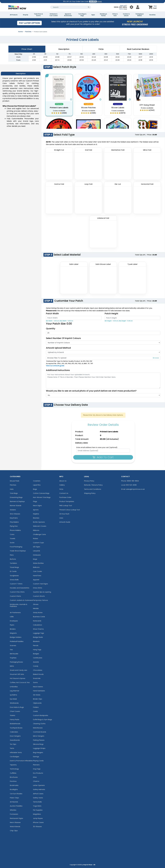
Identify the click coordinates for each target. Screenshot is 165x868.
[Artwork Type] (103, 352)
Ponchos (13, 781)
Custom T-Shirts (16, 584)
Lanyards (37, 551)
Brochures (14, 777)
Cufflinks (13, 773)
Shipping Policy (90, 493)
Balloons (36, 567)
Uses (61, 518)
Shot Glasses (15, 514)
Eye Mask (13, 699)
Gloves (36, 604)
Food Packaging (16, 547)
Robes (36, 538)
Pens (12, 555)
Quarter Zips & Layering (42, 592)
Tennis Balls (37, 802)
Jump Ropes (38, 818)
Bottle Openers (39, 522)
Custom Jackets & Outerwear (21, 600)
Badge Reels (38, 637)
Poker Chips (14, 798)
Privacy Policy (89, 481)
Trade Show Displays (18, 551)
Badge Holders (16, 637)
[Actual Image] (103, 395)
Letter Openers (39, 785)
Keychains (14, 518)
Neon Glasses (15, 822)
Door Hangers (15, 736)
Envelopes (14, 621)
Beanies (36, 518)
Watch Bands (15, 826)
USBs (12, 617)
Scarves (13, 645)
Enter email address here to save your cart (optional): (97, 447)
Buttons (13, 559)
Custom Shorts (39, 596)
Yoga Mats (37, 806)
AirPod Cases (38, 794)
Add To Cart (103, 457)
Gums (35, 682)
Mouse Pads (15, 481)
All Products (14, 15)
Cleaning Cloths (39, 724)
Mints (12, 666)
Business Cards (39, 617)
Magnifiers (37, 814)
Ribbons (36, 530)
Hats (12, 489)
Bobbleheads (15, 724)
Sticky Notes (38, 612)
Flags (35, 501)
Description (64, 49)
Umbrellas (14, 687)
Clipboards (37, 703)
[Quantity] (103, 333)
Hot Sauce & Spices (18, 678)
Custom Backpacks (41, 715)
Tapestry (13, 765)
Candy (36, 666)
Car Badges (15, 757)
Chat (125, 9)
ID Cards (13, 571)
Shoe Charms (38, 629)
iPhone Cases (38, 822)
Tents (12, 748)
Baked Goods (38, 674)
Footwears (14, 814)
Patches (28, 32)
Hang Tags (37, 650)
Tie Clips (13, 744)
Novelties (152, 15)
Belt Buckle (14, 654)
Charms (36, 781)
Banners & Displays (17, 501)
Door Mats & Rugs (17, 707)
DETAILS (99, 2)
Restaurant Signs (16, 818)
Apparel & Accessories (68, 15)
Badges (36, 654)
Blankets (36, 641)
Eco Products (38, 773)
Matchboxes (38, 728)
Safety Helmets (39, 789)
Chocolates (38, 670)
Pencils (36, 645)
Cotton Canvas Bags (41, 493)
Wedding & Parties (103, 15)
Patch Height (111, 314)
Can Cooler (38, 571)
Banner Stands (16, 506)
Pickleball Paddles (17, 641)
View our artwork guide (55, 366)
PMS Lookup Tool (66, 506)
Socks (12, 543)
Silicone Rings (38, 744)
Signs (93, 15)
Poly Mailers (14, 522)
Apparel (36, 580)
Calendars (14, 732)
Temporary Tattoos (40, 600)
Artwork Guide (65, 522)
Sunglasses (14, 576)
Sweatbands (15, 740)
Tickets (13, 715)
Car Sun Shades (16, 794)
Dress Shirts (38, 588)
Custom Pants (15, 596)
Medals (36, 608)
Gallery (62, 485)
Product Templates (67, 501)
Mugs (35, 559)
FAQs (61, 489)
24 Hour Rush (64, 514)
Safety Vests (38, 798)
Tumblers (13, 563)
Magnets (13, 633)
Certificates (38, 658)
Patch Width (52, 314)
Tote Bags (14, 493)
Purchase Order (65, 497)
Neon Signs (37, 506)
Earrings (36, 757)
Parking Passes (39, 740)
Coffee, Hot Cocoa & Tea (20, 682)
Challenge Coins (39, 534)
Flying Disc (14, 526)
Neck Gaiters (38, 687)
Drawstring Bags (16, 497)
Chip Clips (14, 831)
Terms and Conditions (93, 489)
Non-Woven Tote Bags (42, 497)
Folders (36, 707)
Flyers (12, 625)
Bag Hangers (38, 752)
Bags (35, 489)
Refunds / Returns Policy (93, 485)
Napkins (36, 514)
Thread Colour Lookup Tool (70, 510)
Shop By (26, 15)
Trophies (13, 658)
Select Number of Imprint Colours (63, 338)
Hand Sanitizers (39, 691)
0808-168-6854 (120, 7)
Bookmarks (14, 785)
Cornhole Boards (40, 732)
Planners (36, 765)
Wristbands (14, 703)
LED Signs (37, 547)
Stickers (13, 510)
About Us (63, 481)
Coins (12, 534)
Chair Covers (15, 711)
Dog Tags (37, 769)
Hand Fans (37, 576)
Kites (35, 777)
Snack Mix (37, 678)
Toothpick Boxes (16, 728)
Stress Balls (14, 580)
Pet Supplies (38, 810)
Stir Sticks (37, 695)
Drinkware (37, 555)
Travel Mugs (14, 567)
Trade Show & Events (38, 15)
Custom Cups (38, 543)
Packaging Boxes (16, 662)
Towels (13, 538)
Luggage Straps (39, 748)
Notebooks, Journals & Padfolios (19, 605)
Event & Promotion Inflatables (21, 761)
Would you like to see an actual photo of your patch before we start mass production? (92, 391)
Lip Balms (13, 695)
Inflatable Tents (16, 752)
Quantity (51, 329)
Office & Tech (115, 15)
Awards (36, 662)
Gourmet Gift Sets (17, 674)
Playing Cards (38, 761)
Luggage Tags (39, 633)
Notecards (37, 621)
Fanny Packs (15, 719)
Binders (13, 629)
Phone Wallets (15, 530)
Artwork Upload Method (58, 348)
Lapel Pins (37, 485)
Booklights (14, 789)
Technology (14, 769)
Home (20, 32)
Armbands (14, 802)
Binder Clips (38, 699)
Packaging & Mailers (140, 15)
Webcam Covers (40, 526)
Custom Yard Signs (40, 584)
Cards (35, 711)
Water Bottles (38, 563)
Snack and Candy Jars (19, 670)
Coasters (37, 481)
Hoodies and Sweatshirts (20, 588)
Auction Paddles (16, 806)
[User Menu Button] (131, 7)
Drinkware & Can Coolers (54, 15)
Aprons (36, 510)
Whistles (13, 810)
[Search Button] (89, 7)
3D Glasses (37, 826)
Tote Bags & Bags (82, 15)
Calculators (38, 625)
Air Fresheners (15, 612)
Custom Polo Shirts (17, 592)
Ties (11, 650)
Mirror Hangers (39, 736)
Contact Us (64, 493)
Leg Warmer (15, 691)
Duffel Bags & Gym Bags (43, 719)
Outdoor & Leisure (126, 15)
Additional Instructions (58, 370)
